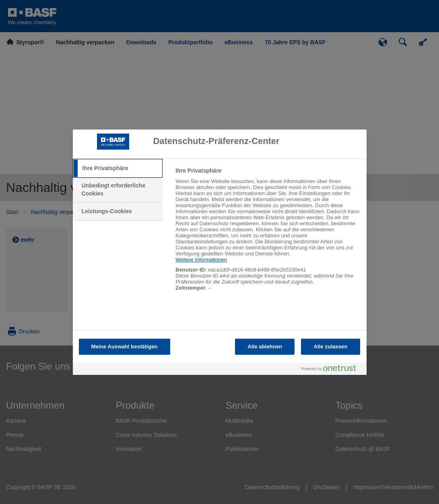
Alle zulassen (330, 347)
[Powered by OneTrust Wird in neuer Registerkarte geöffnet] (332, 370)
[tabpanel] (267, 233)
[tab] (118, 169)
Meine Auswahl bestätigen (125, 347)
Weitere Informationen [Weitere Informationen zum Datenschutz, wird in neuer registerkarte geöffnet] (201, 260)
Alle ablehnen (265, 347)
